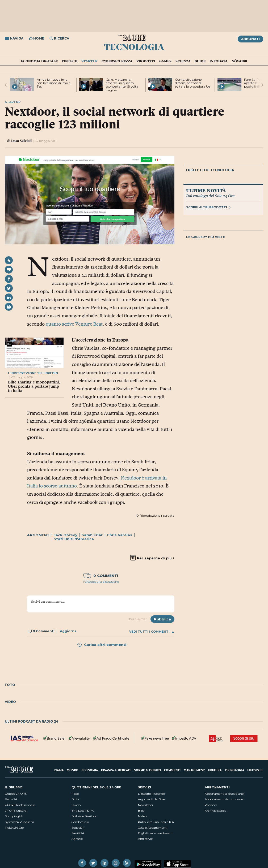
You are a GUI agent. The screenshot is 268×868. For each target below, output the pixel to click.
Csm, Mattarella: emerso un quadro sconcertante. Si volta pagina (122, 85)
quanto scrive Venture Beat (74, 324)
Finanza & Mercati (116, 770)
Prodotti (146, 61)
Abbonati (250, 39)
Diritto (76, 799)
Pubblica (162, 619)
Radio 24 (11, 799)
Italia (59, 770)
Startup (89, 61)
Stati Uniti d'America (74, 539)
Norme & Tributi (147, 770)
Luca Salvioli (21, 141)
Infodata (219, 61)
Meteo (142, 816)
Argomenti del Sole (151, 799)
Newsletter (146, 805)
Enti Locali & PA (83, 811)
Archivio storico (215, 811)
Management (194, 770)
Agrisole (77, 839)
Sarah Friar (92, 535)
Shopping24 (14, 816)
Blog (141, 811)
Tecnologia (134, 46)
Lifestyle (255, 770)
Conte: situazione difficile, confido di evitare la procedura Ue (192, 83)
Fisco (75, 794)
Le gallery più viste (206, 237)
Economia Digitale (39, 61)
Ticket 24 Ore (14, 828)
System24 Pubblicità (19, 822)
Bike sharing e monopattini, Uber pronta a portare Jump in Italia (34, 386)
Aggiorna (68, 631)
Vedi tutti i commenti (152, 632)
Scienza (183, 61)
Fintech (70, 61)
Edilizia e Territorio (84, 816)
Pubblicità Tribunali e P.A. (156, 822)
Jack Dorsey (66, 535)
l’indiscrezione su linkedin (33, 373)
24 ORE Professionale (20, 805)
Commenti (172, 770)
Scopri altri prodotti (208, 207)
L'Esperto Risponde (151, 794)
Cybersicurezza (117, 61)
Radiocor (211, 805)
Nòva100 (239, 61)
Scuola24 (78, 828)
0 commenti (101, 576)
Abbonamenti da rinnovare (224, 799)
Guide (200, 61)
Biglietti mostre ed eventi (156, 833)
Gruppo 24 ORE (16, 794)
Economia (90, 770)
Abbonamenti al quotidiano (224, 794)
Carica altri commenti (102, 645)
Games (165, 61)
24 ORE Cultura (16, 811)
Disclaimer (138, 619)
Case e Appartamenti (153, 828)
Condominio (80, 822)
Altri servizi (146, 839)
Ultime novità (206, 190)
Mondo (73, 770)
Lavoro (76, 805)
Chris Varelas (120, 535)
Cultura (215, 770)
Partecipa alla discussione (101, 582)
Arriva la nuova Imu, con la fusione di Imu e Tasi (54, 83)
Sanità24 (78, 833)
